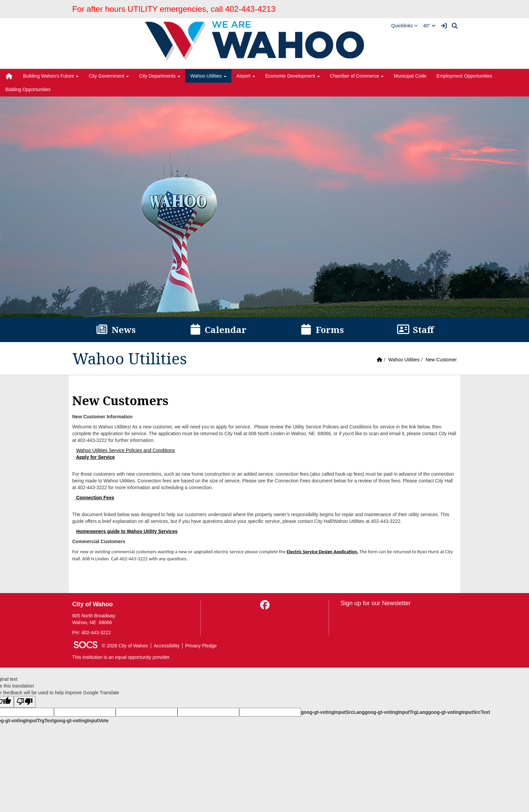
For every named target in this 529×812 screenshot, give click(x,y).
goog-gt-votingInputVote (81, 721)
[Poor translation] (25, 702)
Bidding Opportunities (28, 89)
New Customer (441, 360)
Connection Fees (95, 498)
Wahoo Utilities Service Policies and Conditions (126, 450)
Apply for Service (95, 457)
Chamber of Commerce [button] (357, 76)
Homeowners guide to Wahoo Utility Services (127, 531)
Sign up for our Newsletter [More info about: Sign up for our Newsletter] (375, 603)
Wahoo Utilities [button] (208, 76)
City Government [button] (109, 76)
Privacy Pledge (201, 646)
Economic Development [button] (293, 76)
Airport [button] (246, 76)
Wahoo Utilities (404, 360)
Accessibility (167, 646)
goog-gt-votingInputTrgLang (396, 712)
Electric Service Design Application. (323, 552)
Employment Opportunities (464, 76)
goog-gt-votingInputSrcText (459, 712)
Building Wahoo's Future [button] (51, 76)
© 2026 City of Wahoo (125, 646)
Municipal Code (410, 76)
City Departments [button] (160, 76)
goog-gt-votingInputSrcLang (333, 712)
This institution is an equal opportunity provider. (121, 657)
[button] (405, 26)
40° (429, 26)
